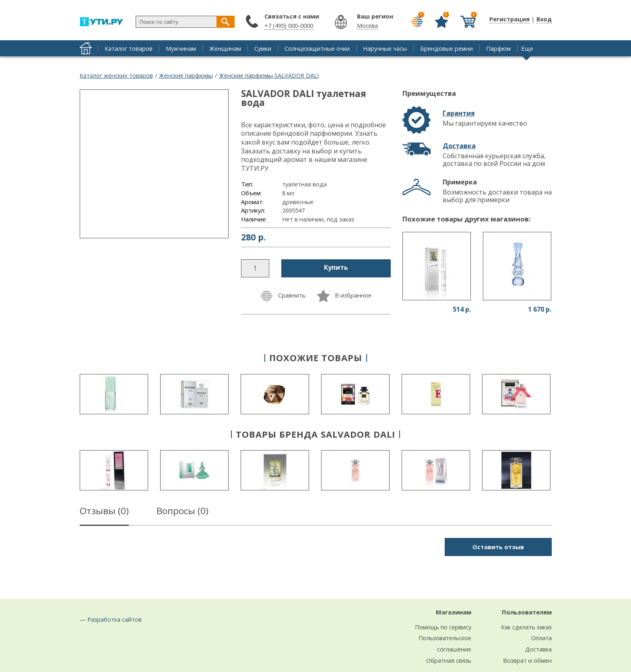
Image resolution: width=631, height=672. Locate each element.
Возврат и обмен (527, 660)
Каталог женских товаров (116, 75)
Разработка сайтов (114, 619)
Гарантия (459, 113)
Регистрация (509, 19)
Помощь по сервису (443, 627)
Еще (527, 48)
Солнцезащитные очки (317, 48)
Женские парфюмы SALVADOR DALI (269, 75)
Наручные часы (385, 48)
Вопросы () (182, 512)
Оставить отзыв (498, 547)
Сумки (263, 48)
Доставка (459, 146)
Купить (336, 267)
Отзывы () (104, 512)
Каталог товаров (129, 48)
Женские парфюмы (186, 75)
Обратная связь (449, 660)
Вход (544, 19)
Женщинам (225, 48)
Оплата (541, 638)
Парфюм (498, 48)
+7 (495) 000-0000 (289, 25)
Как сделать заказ (526, 627)
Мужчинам (181, 48)
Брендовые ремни (446, 48)
